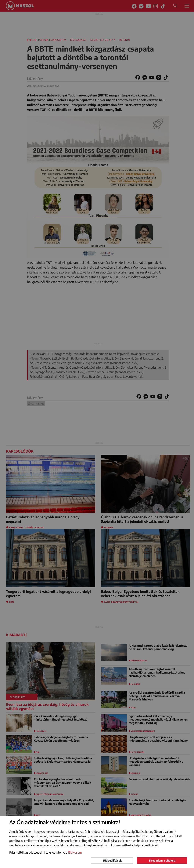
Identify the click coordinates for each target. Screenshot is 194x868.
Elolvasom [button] (75, 852)
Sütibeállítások (112, 861)
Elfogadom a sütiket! (162, 861)
